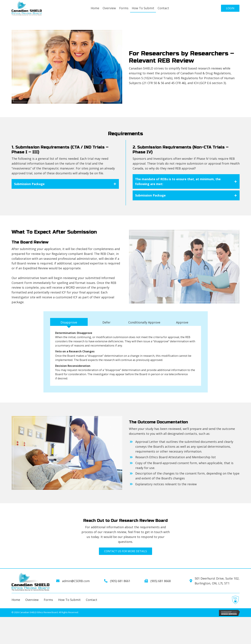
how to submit (69, 606)
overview (32, 606)
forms (48, 606)
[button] (230, 8)
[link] (95, 8)
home (16, 606)
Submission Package (29, 184)
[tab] (65, 184)
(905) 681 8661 (120, 588)
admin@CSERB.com (76, 588)
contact (92, 606)
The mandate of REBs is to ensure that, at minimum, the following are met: (178, 181)
